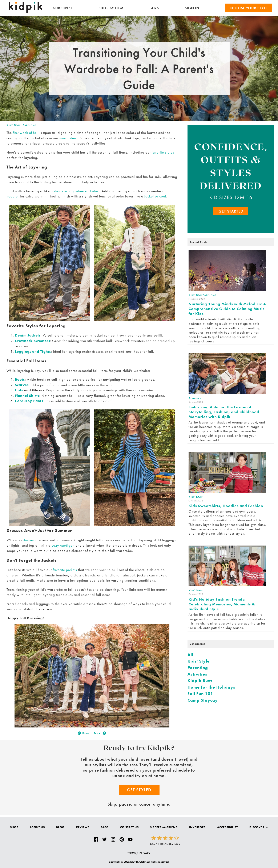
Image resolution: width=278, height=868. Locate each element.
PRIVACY (145, 853)
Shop (14, 827)
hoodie (12, 196)
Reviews (83, 827)
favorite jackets (65, 570)
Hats (19, 390)
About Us (37, 827)
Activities (197, 674)
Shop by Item (111, 8)
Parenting (30, 125)
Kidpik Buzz (200, 681)
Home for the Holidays (211, 687)
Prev (84, 733)
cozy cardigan (63, 545)
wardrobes (68, 138)
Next (100, 733)
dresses (29, 540)
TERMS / (133, 853)
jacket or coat (155, 196)
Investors (197, 827)
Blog (60, 827)
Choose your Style (249, 8)
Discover (259, 827)
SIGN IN (192, 8)
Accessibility (228, 827)
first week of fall (26, 133)
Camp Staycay (203, 700)
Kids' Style (14, 125)
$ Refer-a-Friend (164, 827)
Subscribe (63, 8)
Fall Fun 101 (200, 694)
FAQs (154, 8)
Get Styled (139, 790)
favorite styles (163, 152)
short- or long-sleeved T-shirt (77, 191)
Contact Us (129, 827)
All (190, 655)
